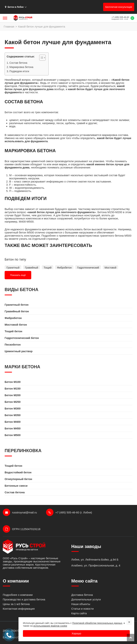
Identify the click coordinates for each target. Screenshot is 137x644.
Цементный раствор (19, 351)
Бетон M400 (13, 422)
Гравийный (32, 268)
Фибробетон (64, 268)
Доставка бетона (82, 595)
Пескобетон (13, 345)
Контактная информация (19, 609)
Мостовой (111, 268)
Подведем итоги (19, 71)
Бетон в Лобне (14, 7)
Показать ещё (18, 275)
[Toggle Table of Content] (41, 58)
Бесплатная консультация (119, 7)
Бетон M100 (13, 382)
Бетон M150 (13, 388)
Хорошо (76, 633)
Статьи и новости (83, 609)
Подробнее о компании (18, 595)
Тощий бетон (13, 331)
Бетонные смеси (16, 486)
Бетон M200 (13, 395)
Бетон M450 (13, 428)
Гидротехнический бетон (22, 338)
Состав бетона (18, 63)
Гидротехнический (88, 268)
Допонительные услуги (86, 599)
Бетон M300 (13, 408)
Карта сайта (79, 613)
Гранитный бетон (17, 305)
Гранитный (13, 268)
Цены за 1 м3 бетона (16, 604)
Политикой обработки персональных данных (97, 623)
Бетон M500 (13, 435)
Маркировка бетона (21, 67)
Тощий (48, 268)
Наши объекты (81, 604)
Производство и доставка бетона (24, 599)
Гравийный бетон (17, 311)
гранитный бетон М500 (19, 232)
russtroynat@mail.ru (20, 512)
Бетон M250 (13, 402)
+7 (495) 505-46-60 (120, 17)
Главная (9, 27)
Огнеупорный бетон (18, 479)
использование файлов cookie (50, 626)
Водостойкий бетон (18, 472)
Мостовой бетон (16, 325)
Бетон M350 (13, 415)
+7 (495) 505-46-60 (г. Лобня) (69, 512)
